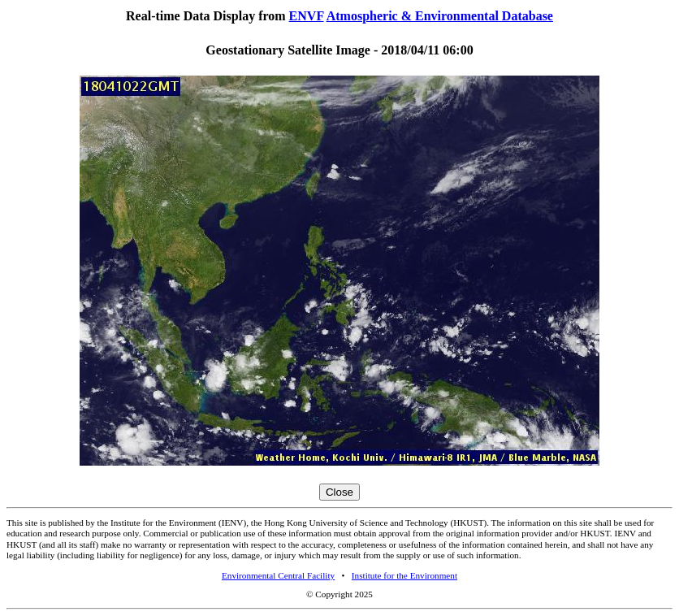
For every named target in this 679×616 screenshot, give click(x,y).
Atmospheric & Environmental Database (440, 16)
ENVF (307, 16)
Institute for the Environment (404, 575)
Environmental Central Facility (278, 575)
